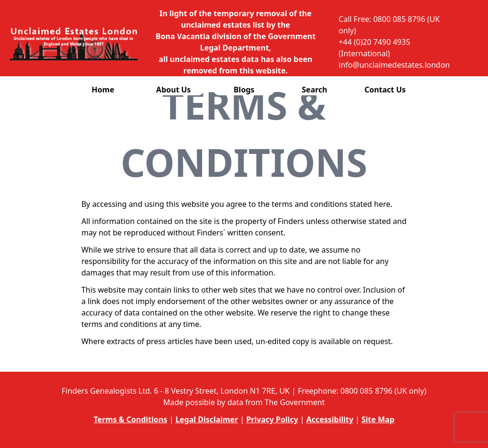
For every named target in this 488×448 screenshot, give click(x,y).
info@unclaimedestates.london (394, 65)
